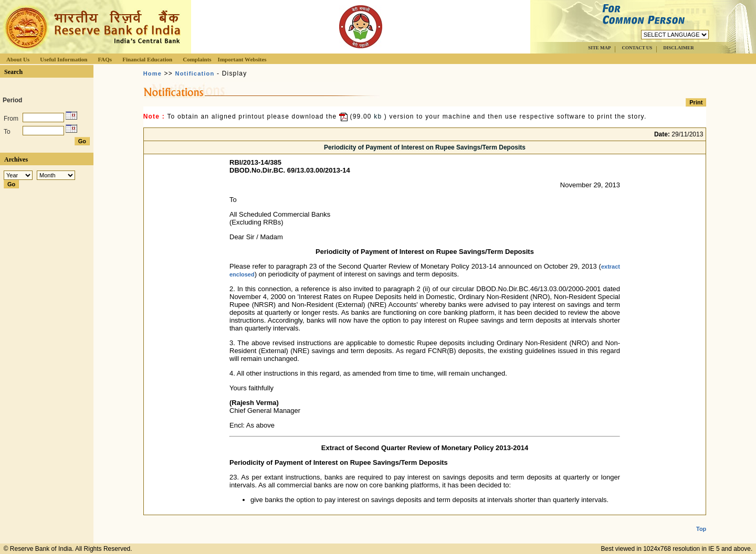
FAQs (105, 59)
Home (153, 73)
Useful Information (64, 59)
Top (701, 520)
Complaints (197, 59)
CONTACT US (637, 48)
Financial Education (147, 59)
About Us (18, 59)
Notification (195, 73)
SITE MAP (599, 48)
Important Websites (242, 59)
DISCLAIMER (679, 48)
